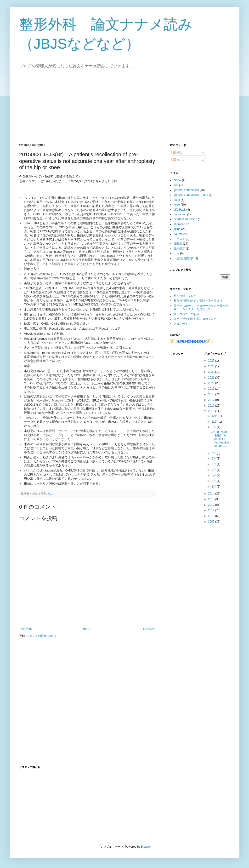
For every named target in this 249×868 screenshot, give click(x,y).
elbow (177, 180)
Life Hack (180, 210)
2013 (212, 499)
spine (177, 229)
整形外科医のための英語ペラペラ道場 (198, 301)
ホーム (87, 629)
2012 (212, 505)
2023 (212, 366)
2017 (212, 400)
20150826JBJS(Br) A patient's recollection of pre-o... (220, 439)
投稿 (177, 153)
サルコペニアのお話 (187, 314)
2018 (212, 394)
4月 (214, 470)
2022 (212, 372)
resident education (185, 219)
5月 (214, 464)
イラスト (179, 239)
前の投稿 (149, 629)
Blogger (146, 847)
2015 (212, 411)
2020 (212, 383)
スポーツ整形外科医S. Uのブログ (195, 319)
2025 (212, 361)
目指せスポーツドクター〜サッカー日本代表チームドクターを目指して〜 (201, 307)
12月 (215, 416)
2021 (212, 378)
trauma (178, 234)
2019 (212, 389)
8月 (214, 427)
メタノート (181, 324)
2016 (212, 406)
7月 (214, 453)
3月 (214, 475)
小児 (176, 253)
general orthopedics (186, 190)
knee (177, 205)
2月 (214, 481)
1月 (214, 487)
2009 (212, 522)
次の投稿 (26, 629)
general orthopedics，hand (191, 195)
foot (176, 185)
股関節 (178, 244)
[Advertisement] (55, 105)
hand (177, 200)
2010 (212, 516)
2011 (212, 510)
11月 (215, 422)
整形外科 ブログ (185, 296)
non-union (180, 214)
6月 (214, 459)
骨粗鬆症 (179, 249)
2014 (212, 494)
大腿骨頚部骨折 (184, 259)
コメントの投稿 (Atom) (41, 636)
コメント (180, 160)
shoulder (179, 224)
